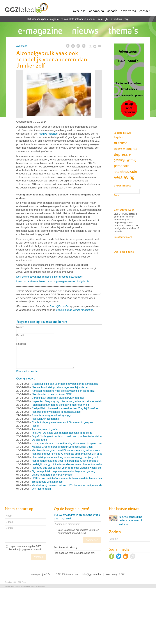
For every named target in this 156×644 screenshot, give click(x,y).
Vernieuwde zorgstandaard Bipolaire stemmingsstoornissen (66, 450)
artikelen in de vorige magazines (75, 310)
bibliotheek (119, 149)
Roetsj (35, 426)
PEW (122, 574)
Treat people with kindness (47, 482)
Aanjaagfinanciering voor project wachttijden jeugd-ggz (63, 391)
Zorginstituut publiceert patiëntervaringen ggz (58, 398)
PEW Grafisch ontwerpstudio (36, 586)
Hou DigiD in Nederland (45, 419)
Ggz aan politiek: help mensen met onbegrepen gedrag (63, 471)
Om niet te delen (41, 489)
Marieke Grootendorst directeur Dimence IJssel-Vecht (63, 447)
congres (131, 149)
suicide (131, 171)
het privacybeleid (76, 533)
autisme (121, 143)
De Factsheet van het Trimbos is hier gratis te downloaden (50, 277)
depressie (122, 154)
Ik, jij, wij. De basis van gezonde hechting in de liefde (62, 433)
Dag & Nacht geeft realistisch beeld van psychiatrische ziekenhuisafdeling (74, 436)
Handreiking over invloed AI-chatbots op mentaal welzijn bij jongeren (71, 454)
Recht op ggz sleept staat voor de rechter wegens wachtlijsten (67, 468)
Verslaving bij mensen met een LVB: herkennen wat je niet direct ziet (71, 485)
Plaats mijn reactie (27, 371)
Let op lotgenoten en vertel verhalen (52, 475)
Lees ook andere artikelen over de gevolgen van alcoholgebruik (53, 281)
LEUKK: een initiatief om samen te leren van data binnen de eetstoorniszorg (75, 478)
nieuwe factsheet (49, 134)
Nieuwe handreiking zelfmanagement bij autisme (60, 387)
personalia (122, 166)
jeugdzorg (130, 160)
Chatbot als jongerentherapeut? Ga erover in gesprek (62, 422)
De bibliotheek (40, 440)
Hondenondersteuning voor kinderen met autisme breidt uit (66, 461)
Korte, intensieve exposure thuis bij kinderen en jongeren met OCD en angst (76, 443)
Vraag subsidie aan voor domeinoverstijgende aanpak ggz (65, 384)
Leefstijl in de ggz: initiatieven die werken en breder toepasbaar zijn (70, 464)
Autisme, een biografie (45, 429)
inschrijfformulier (59, 306)
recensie (119, 171)
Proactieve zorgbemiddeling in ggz (52, 415)
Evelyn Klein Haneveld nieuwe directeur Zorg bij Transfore (65, 408)
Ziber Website (15, 586)
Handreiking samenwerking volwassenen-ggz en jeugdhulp (66, 457)
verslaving (124, 177)
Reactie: (21, 344)
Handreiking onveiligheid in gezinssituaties (56, 412)
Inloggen (8, 586)
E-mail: (20, 335)
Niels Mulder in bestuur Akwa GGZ (52, 394)
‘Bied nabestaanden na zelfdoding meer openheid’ (61, 405)
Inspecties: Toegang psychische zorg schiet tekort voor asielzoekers (71, 401)
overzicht (21, 46)
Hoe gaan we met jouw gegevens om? (75, 553)
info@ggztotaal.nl (123, 237)
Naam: (20, 327)
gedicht (118, 160)
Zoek (116, 195)
